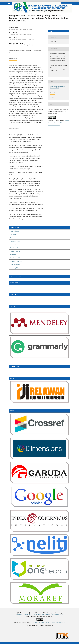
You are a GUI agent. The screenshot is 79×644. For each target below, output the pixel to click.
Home (11, 11)
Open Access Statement (16, 258)
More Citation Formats (57, 74)
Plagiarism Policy (15, 251)
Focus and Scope (15, 231)
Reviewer (13, 238)
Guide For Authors (15, 265)
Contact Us (13, 244)
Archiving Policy (15, 268)
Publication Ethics (15, 241)
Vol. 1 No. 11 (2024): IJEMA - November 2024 (34, 11)
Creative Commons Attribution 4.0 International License (58, 123)
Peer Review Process (16, 248)
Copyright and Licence (16, 261)
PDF (51, 31)
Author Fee (13, 254)
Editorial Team (14, 234)
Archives (17, 11)
